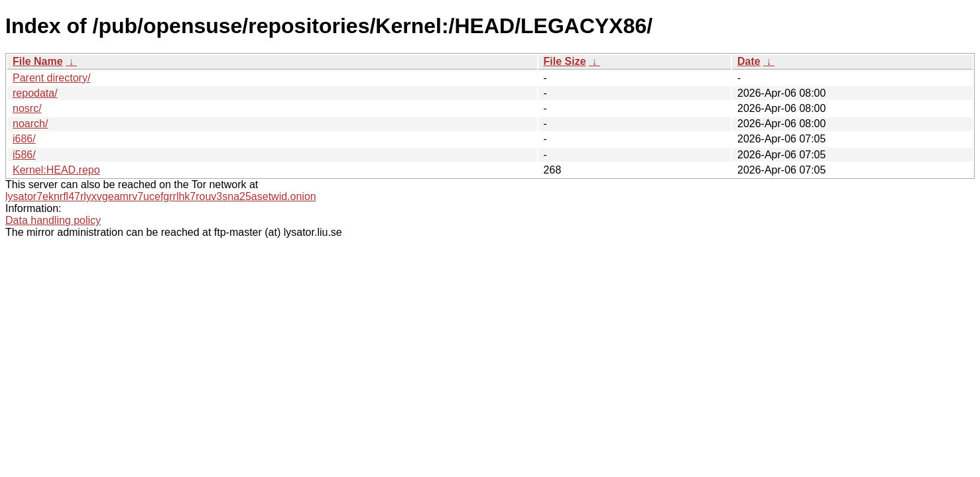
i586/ (24, 155)
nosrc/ (27, 108)
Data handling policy (53, 220)
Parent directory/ (51, 78)
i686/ (24, 139)
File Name (38, 61)
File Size (565, 61)
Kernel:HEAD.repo (56, 170)
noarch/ (30, 124)
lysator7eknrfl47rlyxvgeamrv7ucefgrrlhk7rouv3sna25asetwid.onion (161, 196)
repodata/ (35, 93)
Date (749, 61)
